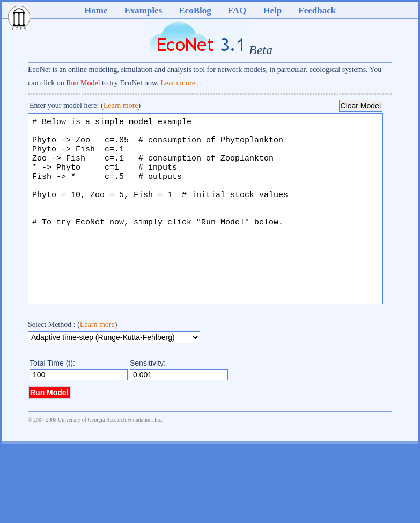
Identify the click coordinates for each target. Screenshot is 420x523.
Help (272, 10)
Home (96, 10)
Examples (143, 10)
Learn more (121, 106)
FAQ (237, 10)
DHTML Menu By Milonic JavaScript (222, 451)
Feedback (317, 10)
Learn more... (180, 83)
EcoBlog (195, 10)
